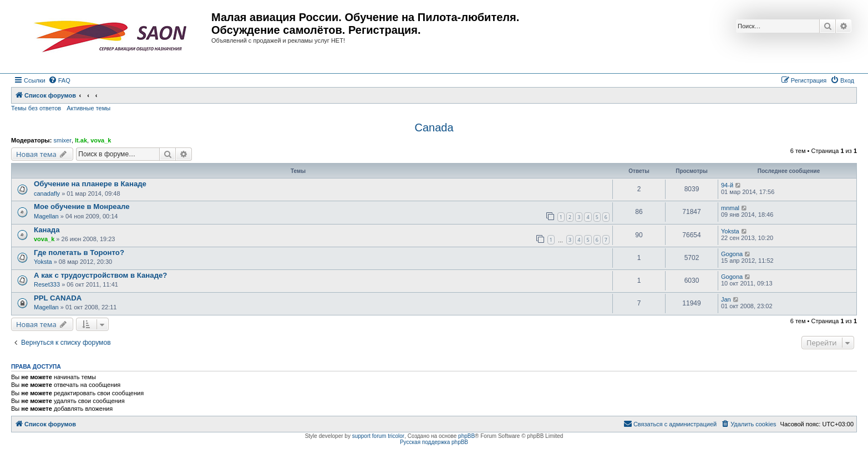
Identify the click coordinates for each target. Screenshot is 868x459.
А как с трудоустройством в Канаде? (100, 275)
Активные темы (88, 108)
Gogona (732, 254)
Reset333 (47, 284)
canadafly (47, 193)
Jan (726, 299)
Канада (47, 230)
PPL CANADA (58, 298)
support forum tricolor (378, 436)
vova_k (101, 140)
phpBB (466, 436)
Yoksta (730, 231)
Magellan (46, 216)
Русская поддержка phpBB (434, 442)
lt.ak (81, 140)
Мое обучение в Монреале (82, 206)
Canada (434, 127)
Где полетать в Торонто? (79, 253)
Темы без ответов (36, 108)
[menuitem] (59, 80)
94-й (727, 185)
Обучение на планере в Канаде (90, 184)
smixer (62, 140)
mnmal (730, 208)
